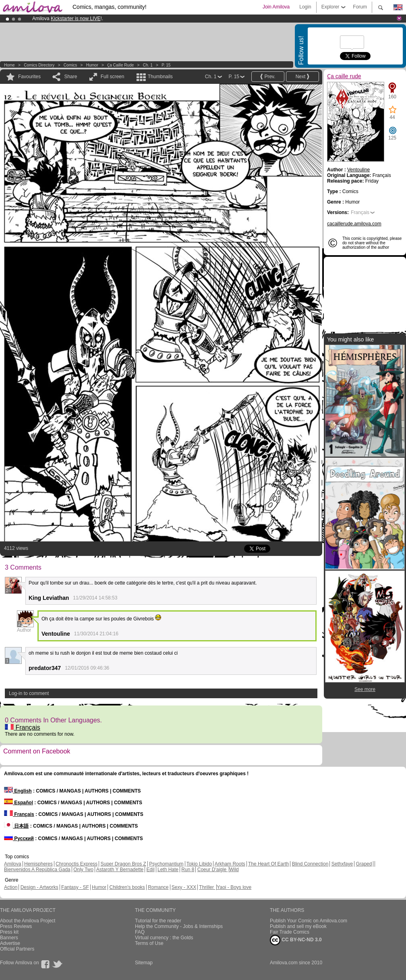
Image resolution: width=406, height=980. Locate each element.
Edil (151, 870)
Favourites (29, 77)
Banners (9, 938)
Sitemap (144, 963)
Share (70, 77)
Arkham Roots (230, 864)
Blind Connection (310, 864)
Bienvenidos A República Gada (37, 870)
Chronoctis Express (77, 864)
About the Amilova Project (28, 921)
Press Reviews (16, 926)
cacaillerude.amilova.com (354, 224)
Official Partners (17, 949)
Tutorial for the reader (158, 921)
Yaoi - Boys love (234, 887)
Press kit (9, 932)
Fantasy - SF (75, 887)
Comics (70, 65)
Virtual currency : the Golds (164, 938)
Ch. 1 (148, 65)
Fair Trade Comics (290, 932)
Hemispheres (38, 864)
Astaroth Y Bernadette (120, 870)
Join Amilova (276, 7)
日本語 (16, 826)
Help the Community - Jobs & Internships (179, 926)
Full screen (113, 77)
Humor (92, 65)
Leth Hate (168, 870)
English (18, 791)
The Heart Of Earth (268, 864)
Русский (19, 839)
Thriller (207, 887)
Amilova (13, 864)
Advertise (10, 943)
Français (23, 727)
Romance (158, 887)
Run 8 (188, 870)
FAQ (140, 932)
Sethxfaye (342, 864)
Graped (364, 864)
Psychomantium (166, 864)
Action (11, 887)
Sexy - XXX (184, 887)
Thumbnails (160, 77)
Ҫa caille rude (120, 65)
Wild (234, 870)
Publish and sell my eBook (298, 926)
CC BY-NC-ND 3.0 (296, 940)
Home (9, 65)
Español (19, 803)
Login (305, 7)
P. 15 (166, 65)
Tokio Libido (199, 864)
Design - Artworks (39, 887)
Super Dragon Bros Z (123, 864)
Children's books (127, 887)
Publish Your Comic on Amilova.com (309, 921)
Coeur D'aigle (213, 870)
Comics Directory (39, 65)
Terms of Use (149, 943)
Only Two (83, 870)
